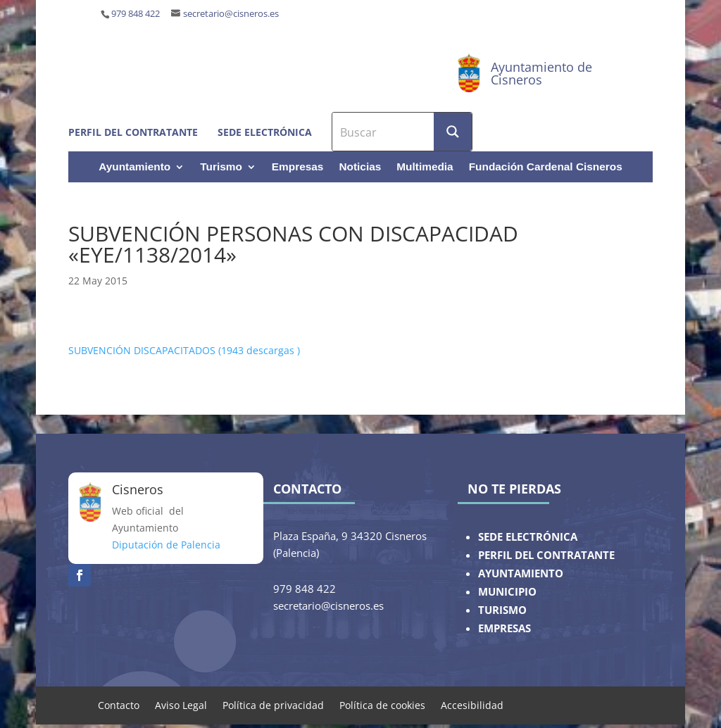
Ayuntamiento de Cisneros (541, 73)
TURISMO (502, 610)
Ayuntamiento (134, 167)
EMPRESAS (504, 628)
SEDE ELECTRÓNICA (528, 537)
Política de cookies (382, 704)
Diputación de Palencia (166, 545)
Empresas (298, 167)
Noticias (360, 167)
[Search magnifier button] (453, 132)
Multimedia (425, 167)
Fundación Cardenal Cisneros (546, 167)
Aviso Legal (181, 704)
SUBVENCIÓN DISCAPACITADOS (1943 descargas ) (184, 350)
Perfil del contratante (133, 132)
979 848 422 (136, 14)
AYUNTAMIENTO (521, 573)
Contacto (119, 704)
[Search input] (384, 132)
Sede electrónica (265, 132)
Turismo (221, 167)
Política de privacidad (273, 704)
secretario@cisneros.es (231, 14)
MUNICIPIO (507, 592)
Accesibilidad (472, 704)
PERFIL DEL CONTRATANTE (546, 555)
